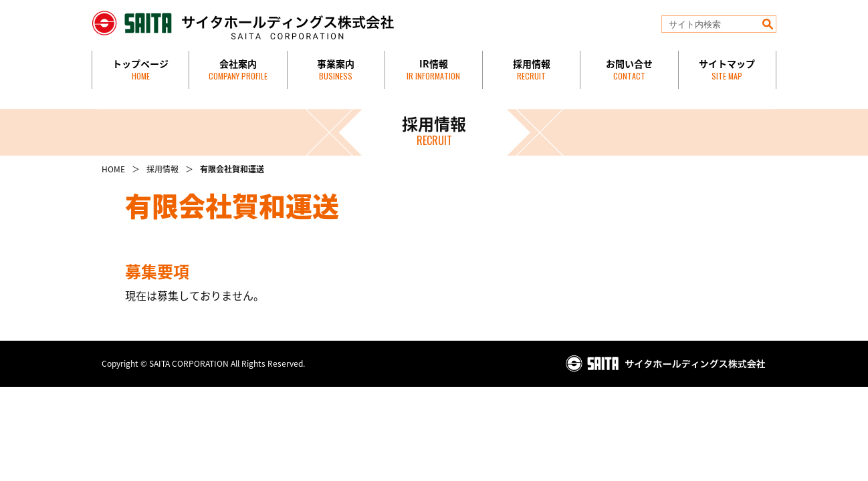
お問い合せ (629, 69)
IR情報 (433, 69)
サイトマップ (727, 69)
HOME (113, 169)
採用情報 (532, 69)
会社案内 (238, 69)
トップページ (140, 69)
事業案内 (336, 69)
